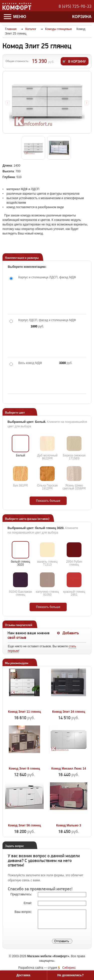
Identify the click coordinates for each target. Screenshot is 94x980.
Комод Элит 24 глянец (69, 712)
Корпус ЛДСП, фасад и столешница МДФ (47, 320)
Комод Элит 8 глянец (24, 769)
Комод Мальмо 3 (69, 825)
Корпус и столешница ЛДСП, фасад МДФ (47, 277)
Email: (28, 903)
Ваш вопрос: (24, 912)
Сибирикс (69, 968)
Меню (15, 17)
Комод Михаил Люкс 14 (69, 769)
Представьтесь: (22, 894)
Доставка (23, 975)
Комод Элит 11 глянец (24, 712)
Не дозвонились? (71, 975)
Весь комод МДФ (30, 363)
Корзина (82, 17)
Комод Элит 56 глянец (24, 825)
